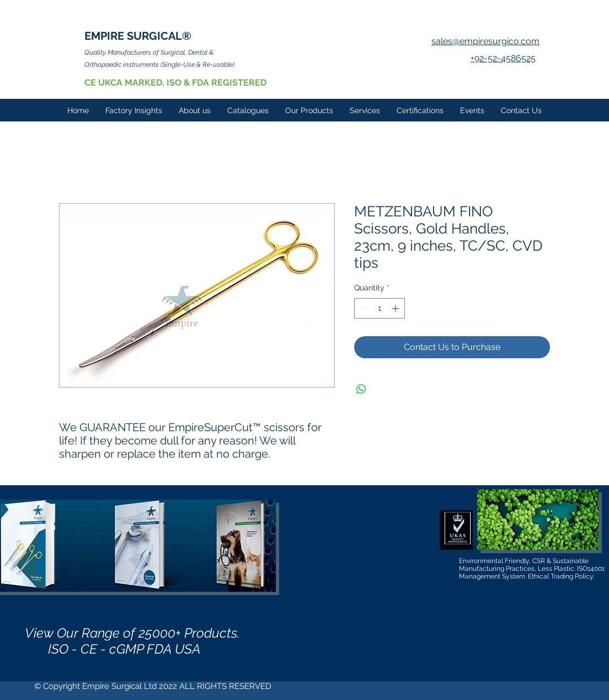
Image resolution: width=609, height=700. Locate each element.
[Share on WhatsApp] (361, 389)
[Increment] (396, 308)
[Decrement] (363, 308)
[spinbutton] (380, 308)
